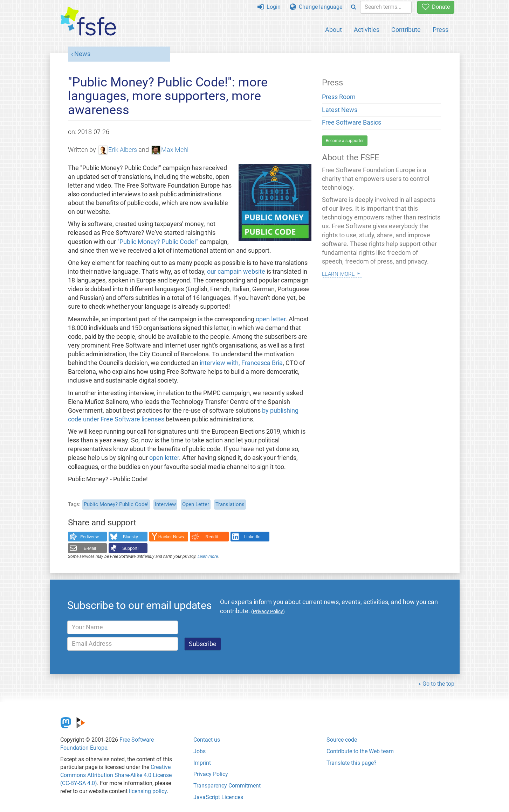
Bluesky (130, 537)
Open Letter (196, 504)
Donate (436, 7)
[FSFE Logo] (88, 22)
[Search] (354, 7)
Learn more (208, 556)
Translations (230, 504)
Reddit (212, 537)
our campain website (236, 272)
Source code (342, 740)
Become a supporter (345, 141)
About (333, 30)
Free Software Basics (352, 122)
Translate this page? (352, 763)
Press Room (339, 97)
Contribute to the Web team (360, 751)
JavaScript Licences (218, 797)
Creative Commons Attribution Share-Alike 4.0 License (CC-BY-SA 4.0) (116, 775)
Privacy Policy (211, 774)
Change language (316, 7)
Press (441, 30)
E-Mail (90, 548)
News (82, 54)
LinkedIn (252, 537)
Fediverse (90, 537)
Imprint (202, 763)
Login (269, 7)
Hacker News (171, 537)
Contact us (207, 740)
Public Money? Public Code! (116, 504)
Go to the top (438, 684)
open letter (271, 319)
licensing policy (148, 791)
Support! (130, 548)
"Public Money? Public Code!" (158, 242)
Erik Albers (118, 150)
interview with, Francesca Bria (241, 363)
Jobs (200, 751)
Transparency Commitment (227, 786)
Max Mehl (170, 150)
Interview (165, 504)
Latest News (340, 110)
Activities (367, 30)
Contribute (406, 30)
